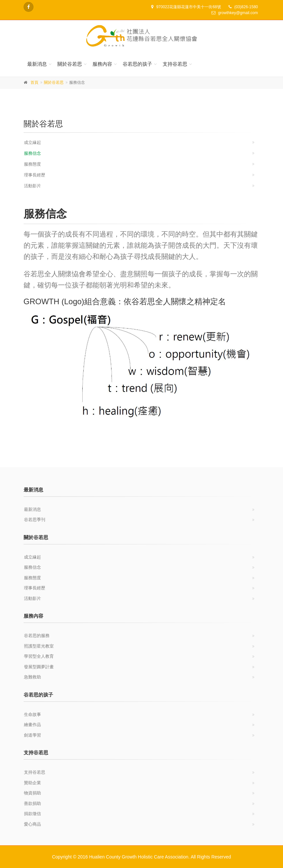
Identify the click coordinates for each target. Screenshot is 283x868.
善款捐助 (32, 803)
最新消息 (37, 64)
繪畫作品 (32, 725)
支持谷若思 (175, 64)
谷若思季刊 (35, 520)
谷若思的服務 (37, 636)
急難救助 (32, 677)
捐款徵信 (32, 814)
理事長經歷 (35, 175)
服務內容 (102, 64)
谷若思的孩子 (137, 64)
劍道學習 (32, 735)
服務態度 (32, 164)
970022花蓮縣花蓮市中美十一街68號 (188, 7)
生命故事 (32, 714)
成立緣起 (32, 142)
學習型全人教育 (39, 656)
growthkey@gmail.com (238, 13)
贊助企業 (32, 783)
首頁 (34, 82)
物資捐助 (32, 793)
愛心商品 (32, 824)
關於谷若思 (70, 64)
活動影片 (32, 186)
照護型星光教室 (39, 646)
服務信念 (32, 153)
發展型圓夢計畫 (39, 667)
